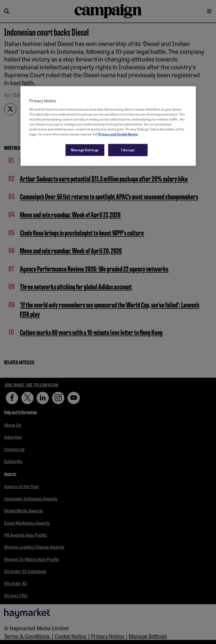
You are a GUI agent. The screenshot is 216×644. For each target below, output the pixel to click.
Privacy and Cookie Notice (118, 134)
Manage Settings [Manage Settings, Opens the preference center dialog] (85, 150)
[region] (108, 126)
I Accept (128, 150)
